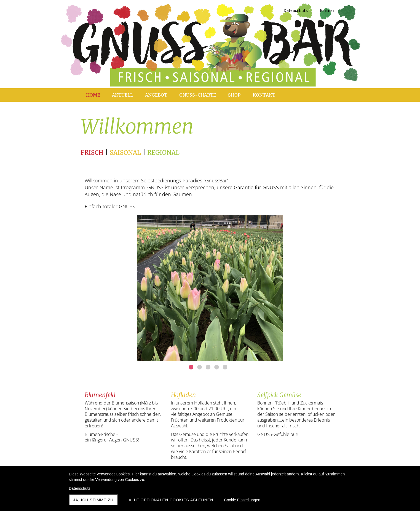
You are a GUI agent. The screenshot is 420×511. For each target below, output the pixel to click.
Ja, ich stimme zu (93, 500)
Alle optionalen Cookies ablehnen (171, 500)
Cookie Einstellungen (242, 500)
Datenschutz (80, 488)
